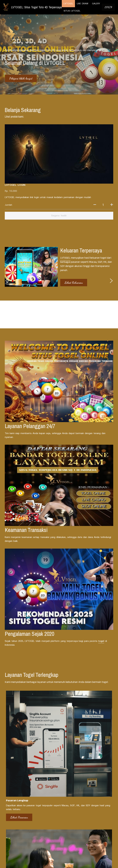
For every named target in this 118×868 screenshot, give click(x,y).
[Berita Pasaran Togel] (22, 760)
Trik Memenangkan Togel (92, 765)
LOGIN (108, 7)
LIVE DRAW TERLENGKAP (72, 807)
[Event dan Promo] (59, 758)
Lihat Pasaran (14, 568)
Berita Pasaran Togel (17, 765)
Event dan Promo (51, 762)
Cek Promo (50, 568)
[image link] (6, 7)
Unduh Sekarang (90, 568)
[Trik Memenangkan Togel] (96, 760)
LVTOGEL (65, 202)
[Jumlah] (89, 150)
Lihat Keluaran (74, 227)
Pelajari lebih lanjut (21, 79)
